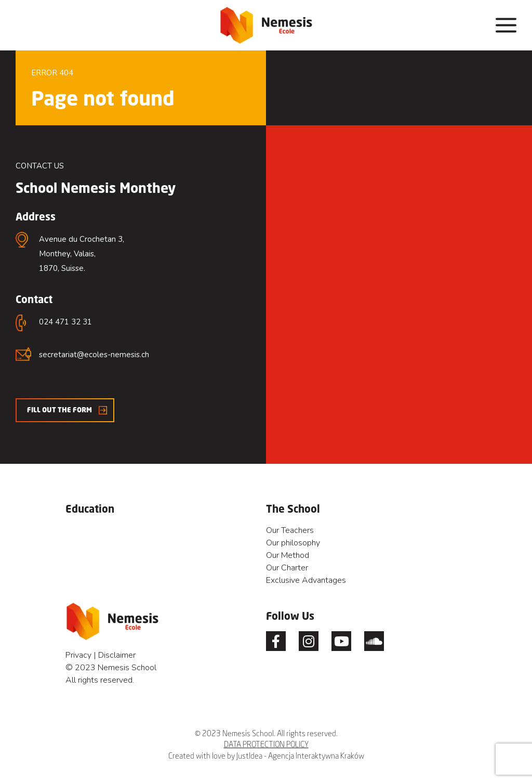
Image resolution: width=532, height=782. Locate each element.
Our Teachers (290, 530)
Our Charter (287, 568)
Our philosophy (293, 543)
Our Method (288, 555)
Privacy (78, 655)
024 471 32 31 (65, 322)
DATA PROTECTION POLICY (266, 744)
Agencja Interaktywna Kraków (316, 755)
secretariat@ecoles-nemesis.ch (94, 355)
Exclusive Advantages (306, 580)
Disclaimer (117, 655)
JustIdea (249, 755)
